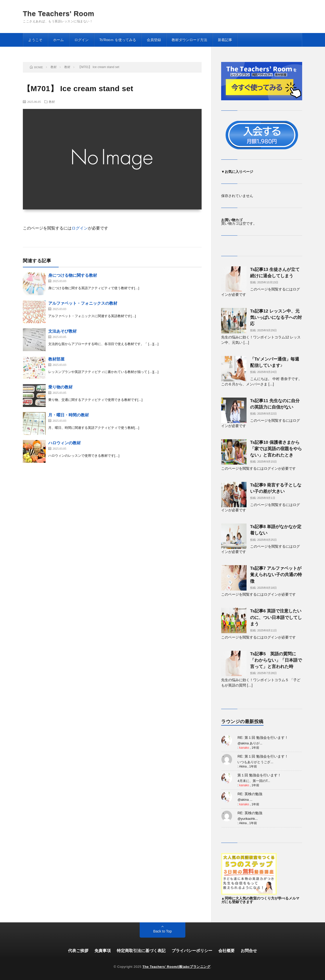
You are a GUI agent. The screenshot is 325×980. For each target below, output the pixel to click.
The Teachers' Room (59, 14)
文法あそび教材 (62, 331)
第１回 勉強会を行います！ (259, 775)
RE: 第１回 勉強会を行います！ (263, 738)
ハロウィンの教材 (64, 443)
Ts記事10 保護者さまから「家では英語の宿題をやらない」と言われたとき (276, 449)
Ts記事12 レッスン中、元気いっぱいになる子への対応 (276, 317)
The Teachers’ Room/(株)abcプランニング (176, 967)
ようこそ (35, 40)
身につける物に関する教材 (73, 275)
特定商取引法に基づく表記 (141, 951)
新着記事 (225, 40)
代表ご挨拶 (78, 951)
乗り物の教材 (60, 387)
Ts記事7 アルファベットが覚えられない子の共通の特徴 (276, 575)
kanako (244, 748)
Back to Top (163, 931)
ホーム (58, 40)
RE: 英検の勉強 (250, 794)
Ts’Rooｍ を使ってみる (118, 40)
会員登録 (154, 40)
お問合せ (249, 951)
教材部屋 (56, 359)
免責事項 (103, 951)
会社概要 (226, 951)
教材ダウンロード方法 (189, 40)
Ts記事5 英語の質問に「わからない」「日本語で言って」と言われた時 (276, 660)
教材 (52, 102)
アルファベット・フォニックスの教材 (83, 303)
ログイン (82, 40)
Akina (243, 766)
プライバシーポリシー (192, 951)
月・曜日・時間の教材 (69, 415)
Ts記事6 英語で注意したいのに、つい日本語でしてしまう (276, 617)
